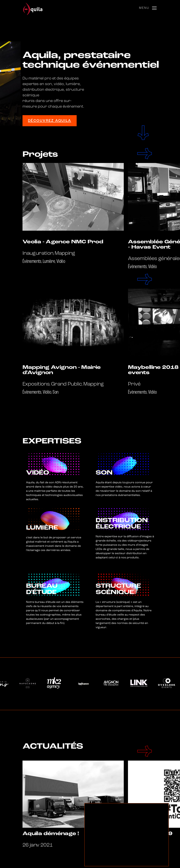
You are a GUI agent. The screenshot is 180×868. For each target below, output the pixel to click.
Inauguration (38, 253)
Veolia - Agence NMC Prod (63, 242)
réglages (134, 861)
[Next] (146, 153)
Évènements (32, 262)
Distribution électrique (122, 524)
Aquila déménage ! (51, 834)
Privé (134, 384)
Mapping (65, 253)
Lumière (49, 262)
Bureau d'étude (42, 589)
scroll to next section (143, 133)
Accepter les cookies (105, 861)
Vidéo (61, 262)
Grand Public (66, 384)
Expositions (36, 384)
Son (55, 392)
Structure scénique (118, 589)
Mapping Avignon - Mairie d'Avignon (62, 370)
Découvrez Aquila (50, 121)
